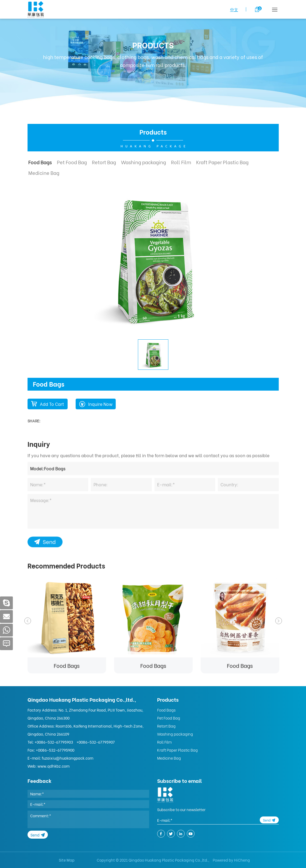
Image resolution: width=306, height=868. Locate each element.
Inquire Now (100, 404)
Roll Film (181, 162)
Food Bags (40, 162)
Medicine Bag (44, 173)
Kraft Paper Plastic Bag (222, 162)
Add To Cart (52, 404)
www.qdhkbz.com (53, 766)
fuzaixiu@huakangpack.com (67, 758)
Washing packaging (144, 162)
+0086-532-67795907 (96, 742)
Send (49, 619)
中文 (234, 9)
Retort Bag (104, 162)
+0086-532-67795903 (54, 742)
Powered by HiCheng (231, 860)
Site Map (67, 860)
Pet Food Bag (72, 162)
